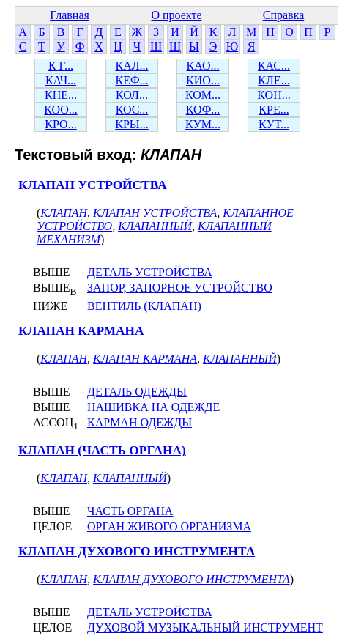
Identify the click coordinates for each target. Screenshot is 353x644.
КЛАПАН (64, 213)
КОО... (60, 110)
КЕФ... (131, 80)
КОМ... (203, 95)
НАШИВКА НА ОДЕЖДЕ (153, 407)
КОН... (274, 95)
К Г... (61, 66)
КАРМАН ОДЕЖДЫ (140, 422)
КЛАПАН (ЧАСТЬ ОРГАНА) (102, 450)
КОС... (132, 110)
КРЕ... (274, 110)
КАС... (274, 66)
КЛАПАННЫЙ (155, 226)
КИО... (203, 80)
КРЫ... (132, 124)
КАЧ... (61, 80)
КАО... (203, 66)
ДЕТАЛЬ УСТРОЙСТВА (150, 272)
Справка (284, 15)
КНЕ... (61, 95)
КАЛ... (131, 66)
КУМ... (203, 124)
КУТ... (274, 124)
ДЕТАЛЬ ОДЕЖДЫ (137, 392)
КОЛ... (132, 95)
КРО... (60, 124)
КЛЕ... (274, 80)
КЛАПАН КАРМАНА (81, 331)
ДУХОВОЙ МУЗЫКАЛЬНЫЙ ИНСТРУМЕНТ (205, 628)
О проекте (176, 15)
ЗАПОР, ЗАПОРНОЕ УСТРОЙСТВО (180, 288)
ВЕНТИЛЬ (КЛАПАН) (144, 306)
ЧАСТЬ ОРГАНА (130, 511)
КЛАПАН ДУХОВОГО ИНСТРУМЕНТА (137, 551)
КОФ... (203, 110)
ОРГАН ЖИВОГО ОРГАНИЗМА (169, 526)
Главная (70, 15)
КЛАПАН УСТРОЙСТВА (93, 185)
